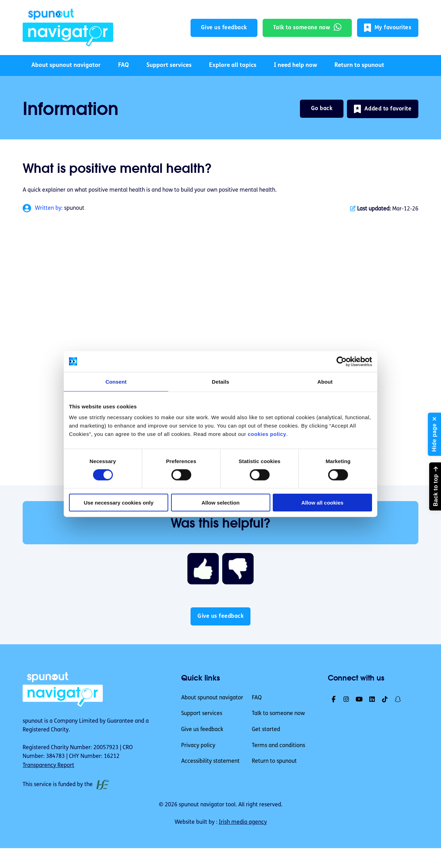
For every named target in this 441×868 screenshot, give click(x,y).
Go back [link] (322, 109)
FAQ (123, 65)
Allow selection (220, 503)
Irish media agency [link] (243, 822)
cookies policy (267, 434)
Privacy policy (198, 746)
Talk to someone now (278, 714)
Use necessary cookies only (118, 503)
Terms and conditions (278, 746)
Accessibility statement (210, 761)
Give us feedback (202, 730)
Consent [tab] (116, 381)
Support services (169, 65)
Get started (266, 730)
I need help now (295, 65)
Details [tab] (220, 381)
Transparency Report (48, 766)
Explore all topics (233, 65)
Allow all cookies (322, 503)
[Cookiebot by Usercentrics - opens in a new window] (342, 361)
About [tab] (325, 381)
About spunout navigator (66, 65)
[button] (388, 28)
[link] (68, 28)
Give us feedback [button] (224, 28)
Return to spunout (359, 65)
